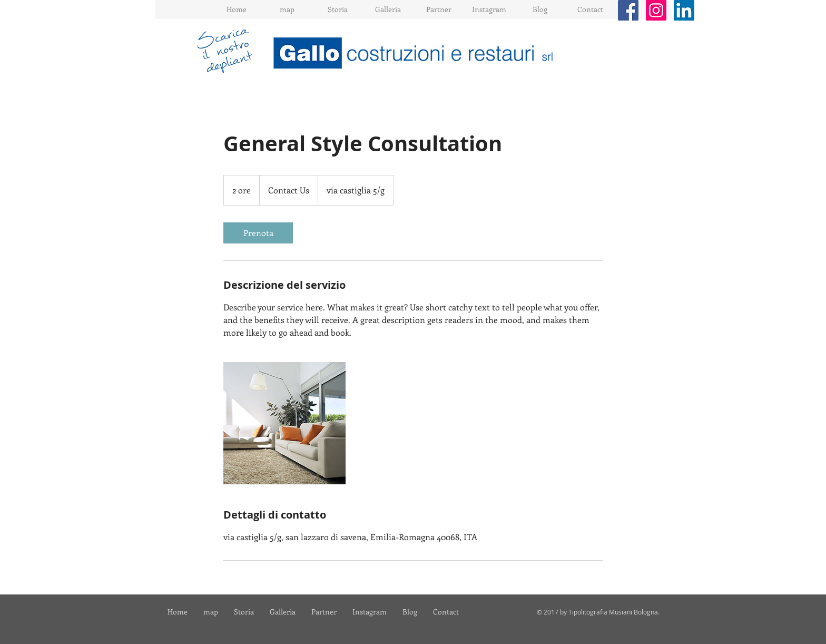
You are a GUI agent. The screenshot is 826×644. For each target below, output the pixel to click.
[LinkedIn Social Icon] (684, 10)
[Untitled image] (284, 423)
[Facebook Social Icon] (628, 10)
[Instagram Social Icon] (656, 10)
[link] (258, 233)
